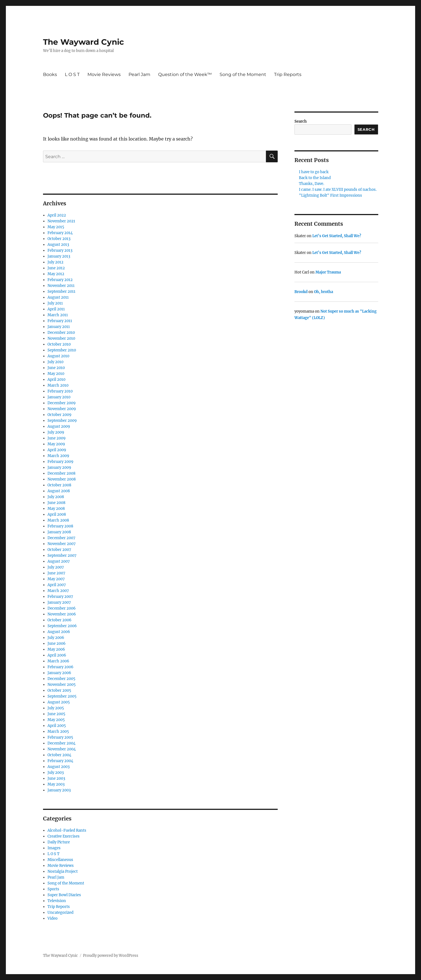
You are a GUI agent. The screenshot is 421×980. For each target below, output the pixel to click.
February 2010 (60, 391)
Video (53, 918)
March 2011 (58, 315)
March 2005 (58, 732)
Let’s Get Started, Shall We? (337, 236)
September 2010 (62, 350)
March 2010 (58, 385)
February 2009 (60, 462)
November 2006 (62, 614)
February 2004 (60, 761)
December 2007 (61, 538)
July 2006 (56, 638)
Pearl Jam (139, 74)
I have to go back (314, 172)
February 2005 (60, 737)
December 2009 (62, 403)
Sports (53, 889)
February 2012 (60, 280)
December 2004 (61, 743)
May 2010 (56, 374)
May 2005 (56, 720)
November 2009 (62, 409)
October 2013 (59, 239)
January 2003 (59, 790)
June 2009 (57, 438)
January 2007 (59, 602)
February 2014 (60, 233)
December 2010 (61, 333)
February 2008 (60, 526)
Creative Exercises (64, 836)
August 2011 (58, 297)
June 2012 (56, 268)
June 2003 (56, 778)
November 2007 (62, 544)
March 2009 (58, 456)
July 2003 (56, 773)
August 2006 (59, 632)
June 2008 (56, 503)
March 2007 (58, 591)
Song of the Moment (243, 74)
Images (54, 848)
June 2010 (56, 368)
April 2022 (57, 215)
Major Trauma (328, 272)
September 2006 (62, 626)
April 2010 (56, 380)
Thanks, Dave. (311, 184)
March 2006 (58, 661)
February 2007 (60, 597)
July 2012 (55, 262)
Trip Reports (288, 74)
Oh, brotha (324, 292)
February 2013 (60, 250)
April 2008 (57, 514)
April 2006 (57, 655)
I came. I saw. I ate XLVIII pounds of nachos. (338, 190)
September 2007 (62, 556)
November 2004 (62, 749)
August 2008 (59, 491)
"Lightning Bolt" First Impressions (330, 195)
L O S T (72, 74)
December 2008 (61, 473)
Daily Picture (59, 842)
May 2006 (56, 649)
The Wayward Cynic (84, 42)
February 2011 (60, 321)
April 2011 (56, 309)
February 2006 (60, 667)
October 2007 (59, 550)
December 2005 (61, 679)
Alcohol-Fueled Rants (67, 830)
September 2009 (62, 421)
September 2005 (62, 696)
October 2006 (60, 620)
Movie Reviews (104, 74)
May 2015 (56, 227)
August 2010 (58, 356)
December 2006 (62, 608)
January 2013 (59, 256)
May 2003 (56, 784)
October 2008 (59, 485)
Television (57, 901)
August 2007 (59, 561)
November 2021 (61, 221)
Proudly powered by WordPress (111, 956)
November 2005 (62, 685)
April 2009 (57, 450)
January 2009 (59, 468)
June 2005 (56, 714)
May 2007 (56, 579)
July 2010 (55, 362)
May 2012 (56, 274)
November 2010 (61, 338)
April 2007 (57, 585)
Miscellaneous (60, 860)
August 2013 (58, 245)
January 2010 (59, 397)
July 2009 (56, 432)
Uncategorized (60, 913)
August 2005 (59, 702)
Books (50, 74)
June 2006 (57, 644)
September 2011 (61, 292)
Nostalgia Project (63, 871)
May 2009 (56, 444)
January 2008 (59, 532)
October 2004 (59, 755)
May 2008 (56, 509)
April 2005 (57, 726)
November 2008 (62, 479)
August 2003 (59, 767)
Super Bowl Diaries (64, 895)
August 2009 (59, 426)
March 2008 (58, 520)
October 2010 (59, 344)
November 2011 (61, 286)
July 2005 (56, 708)
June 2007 (56, 573)
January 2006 (59, 673)
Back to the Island (315, 178)
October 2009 (60, 415)
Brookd (301, 292)
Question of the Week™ (185, 74)
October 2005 (59, 690)
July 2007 (56, 567)
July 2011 (55, 303)
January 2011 (59, 327)
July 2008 (56, 497)
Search (301, 121)
